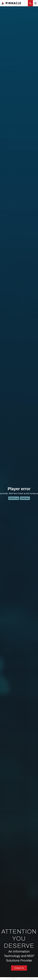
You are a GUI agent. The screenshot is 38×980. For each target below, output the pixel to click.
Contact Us (19, 968)
